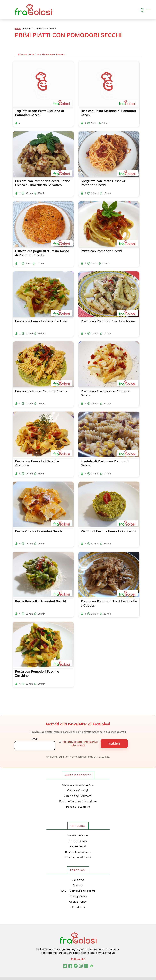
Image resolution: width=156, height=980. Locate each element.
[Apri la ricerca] (142, 10)
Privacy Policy (78, 896)
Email (35, 739)
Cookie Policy (78, 902)
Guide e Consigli (78, 790)
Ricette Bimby (78, 841)
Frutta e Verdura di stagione (78, 801)
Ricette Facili (78, 846)
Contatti (78, 885)
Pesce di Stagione (78, 807)
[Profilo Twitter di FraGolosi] (65, 966)
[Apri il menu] (149, 9)
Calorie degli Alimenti (78, 796)
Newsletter (78, 907)
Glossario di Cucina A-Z (78, 785)
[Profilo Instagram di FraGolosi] (81, 966)
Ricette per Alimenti (78, 857)
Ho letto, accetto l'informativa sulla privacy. (80, 743)
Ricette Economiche (78, 852)
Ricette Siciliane (78, 836)
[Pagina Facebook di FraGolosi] (70, 966)
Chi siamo (78, 880)
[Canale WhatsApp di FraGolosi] (91, 966)
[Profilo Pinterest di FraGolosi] (76, 966)
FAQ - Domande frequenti (78, 891)
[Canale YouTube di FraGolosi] (86, 966)
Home (18, 28)
